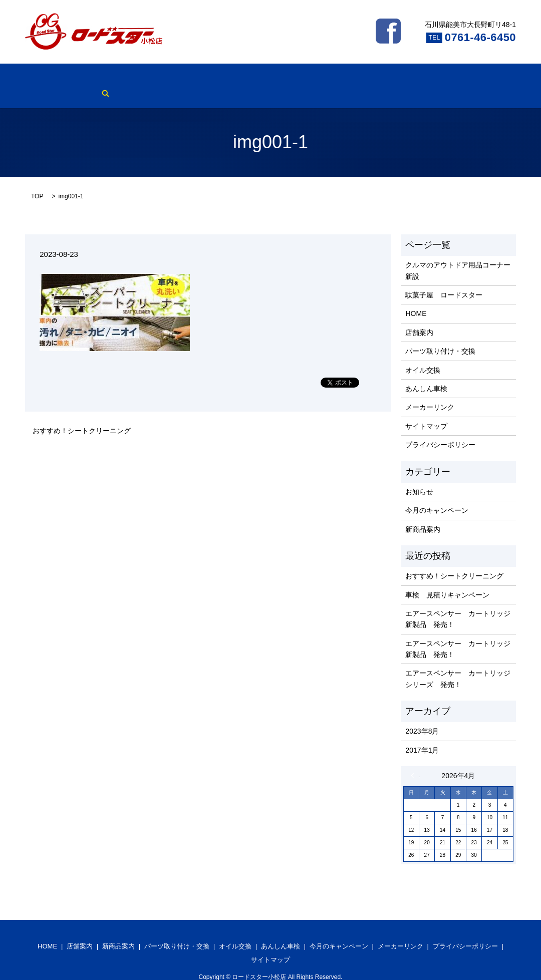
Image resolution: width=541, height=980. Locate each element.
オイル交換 (236, 78)
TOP (37, 181)
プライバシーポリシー (440, 429)
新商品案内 (111, 78)
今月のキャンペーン (347, 78)
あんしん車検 (285, 78)
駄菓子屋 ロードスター (444, 279)
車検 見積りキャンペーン (447, 579)
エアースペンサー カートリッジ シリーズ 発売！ (458, 664)
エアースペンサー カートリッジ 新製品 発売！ (458, 603)
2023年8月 (422, 716)
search (455, 78)
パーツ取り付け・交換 (174, 78)
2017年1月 (422, 735)
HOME (36, 78)
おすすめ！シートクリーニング (82, 415)
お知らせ (419, 476)
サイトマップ (426, 411)
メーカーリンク (413, 78)
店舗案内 (70, 78)
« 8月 (415, 760)
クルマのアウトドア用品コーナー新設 (458, 255)
